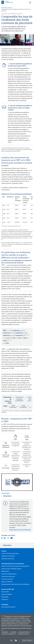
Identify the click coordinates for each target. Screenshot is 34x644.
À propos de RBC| (24, 632)
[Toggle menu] (30, 2)
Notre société (5, 592)
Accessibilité (5, 632)
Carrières (4, 599)
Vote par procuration (7, 579)
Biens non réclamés (7, 582)
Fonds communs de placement (10, 553)
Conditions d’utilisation (8, 634)
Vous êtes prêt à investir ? (9, 607)
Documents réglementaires (9, 574)
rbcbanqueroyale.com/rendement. (20, 530)
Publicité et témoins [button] (24, 634)
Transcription (6, 493)
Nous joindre (5, 597)
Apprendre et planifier (7, 8)
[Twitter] (11, 641)
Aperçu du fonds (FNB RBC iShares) (11, 569)
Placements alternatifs (8, 559)
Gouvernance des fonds (8, 576)
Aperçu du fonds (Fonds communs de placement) (15, 566)
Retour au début (27, 640)
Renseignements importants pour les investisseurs (15, 584)
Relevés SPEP (5, 571)
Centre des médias (7, 594)
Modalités (13, 632)
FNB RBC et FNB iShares (8, 556)
